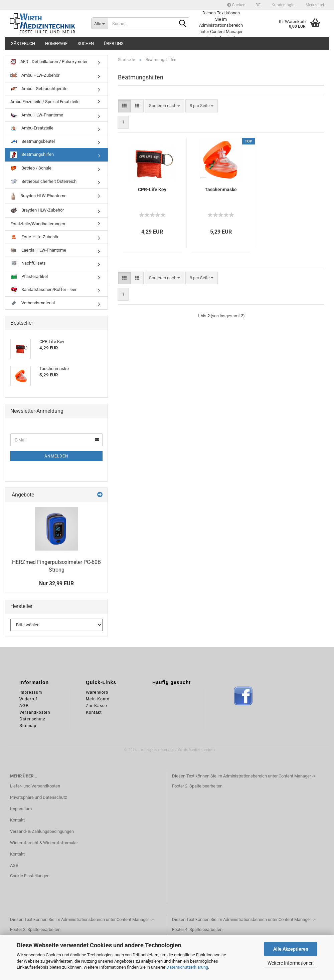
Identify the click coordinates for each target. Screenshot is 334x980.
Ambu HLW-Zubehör (35, 75)
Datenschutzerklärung (187, 967)
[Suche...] (100, 23)
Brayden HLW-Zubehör (37, 211)
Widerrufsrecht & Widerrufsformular (44, 843)
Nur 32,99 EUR (56, 583)
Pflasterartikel (29, 277)
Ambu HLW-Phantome (37, 115)
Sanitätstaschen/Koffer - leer (43, 290)
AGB (14, 865)
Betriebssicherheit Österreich (43, 182)
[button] (258, 5)
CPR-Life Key (152, 190)
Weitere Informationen (291, 963)
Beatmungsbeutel (33, 141)
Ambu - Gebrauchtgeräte (39, 89)
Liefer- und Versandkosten (35, 786)
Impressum (21, 809)
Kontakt (17, 820)
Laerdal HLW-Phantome (38, 250)
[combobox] (164, 106)
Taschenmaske (221, 190)
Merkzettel (314, 5)
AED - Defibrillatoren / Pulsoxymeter (49, 62)
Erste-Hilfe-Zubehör (34, 237)
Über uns (114, 44)
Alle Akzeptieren (291, 949)
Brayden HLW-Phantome (38, 196)
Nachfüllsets (28, 263)
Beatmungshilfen (32, 155)
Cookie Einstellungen (30, 876)
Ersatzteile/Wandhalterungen (38, 224)
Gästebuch (23, 44)
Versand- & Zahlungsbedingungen (42, 831)
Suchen (236, 5)
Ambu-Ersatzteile (32, 128)
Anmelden (56, 456)
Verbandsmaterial (33, 303)
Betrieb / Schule (31, 168)
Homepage (56, 44)
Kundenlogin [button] (283, 5)
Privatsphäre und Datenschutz (38, 797)
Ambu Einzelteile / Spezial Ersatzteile (45, 102)
